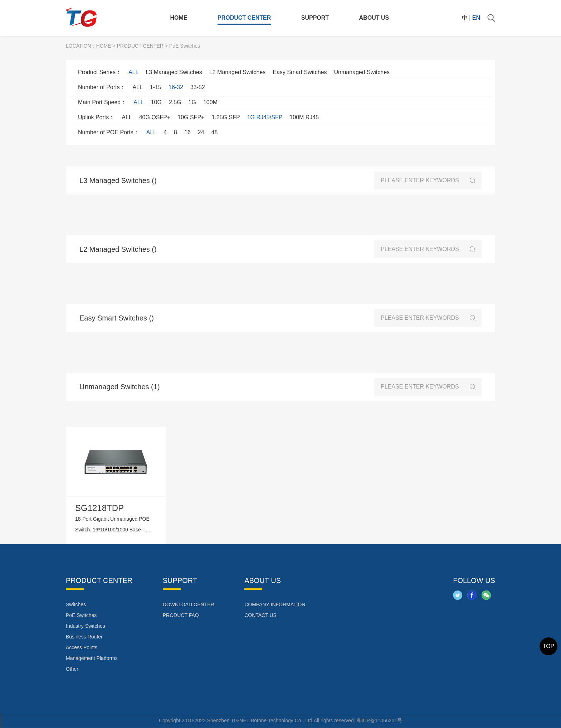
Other (72, 669)
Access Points (82, 647)
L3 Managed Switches (174, 72)
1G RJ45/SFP (265, 117)
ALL (133, 72)
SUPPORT (315, 18)
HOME (179, 18)
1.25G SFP (226, 117)
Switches (76, 604)
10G (156, 102)
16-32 (176, 87)
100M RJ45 (304, 117)
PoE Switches (81, 615)
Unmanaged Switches (362, 72)
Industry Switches (86, 626)
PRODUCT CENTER (244, 18)
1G (192, 102)
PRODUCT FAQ (181, 615)
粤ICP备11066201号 (379, 720)
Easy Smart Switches (300, 72)
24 (201, 132)
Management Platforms (92, 658)
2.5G (175, 102)
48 (215, 132)
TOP (549, 646)
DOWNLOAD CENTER (189, 604)
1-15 (156, 87)
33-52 (198, 87)
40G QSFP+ (155, 117)
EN (476, 18)
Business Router (84, 637)
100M (210, 102)
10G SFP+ (191, 117)
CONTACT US (260, 615)
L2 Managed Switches (237, 72)
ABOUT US (374, 18)
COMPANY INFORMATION (275, 604)
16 (187, 132)
